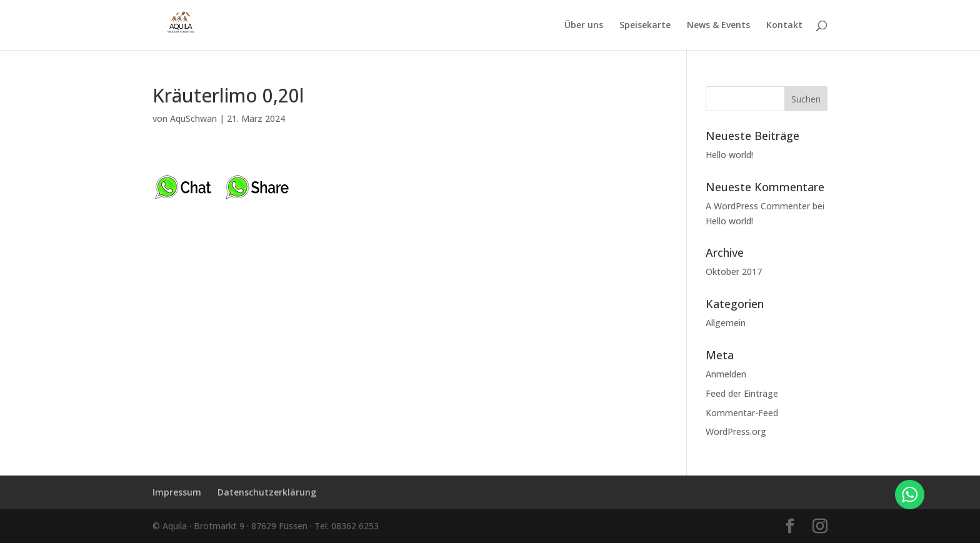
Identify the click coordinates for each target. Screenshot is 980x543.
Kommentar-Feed (742, 413)
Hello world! (729, 155)
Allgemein (726, 323)
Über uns (584, 26)
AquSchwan (193, 118)
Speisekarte (645, 26)
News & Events (718, 26)
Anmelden (726, 374)
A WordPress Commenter (758, 206)
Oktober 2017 (734, 271)
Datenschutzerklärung (267, 492)
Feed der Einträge (742, 393)
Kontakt (784, 26)
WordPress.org (736, 431)
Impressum (177, 492)
